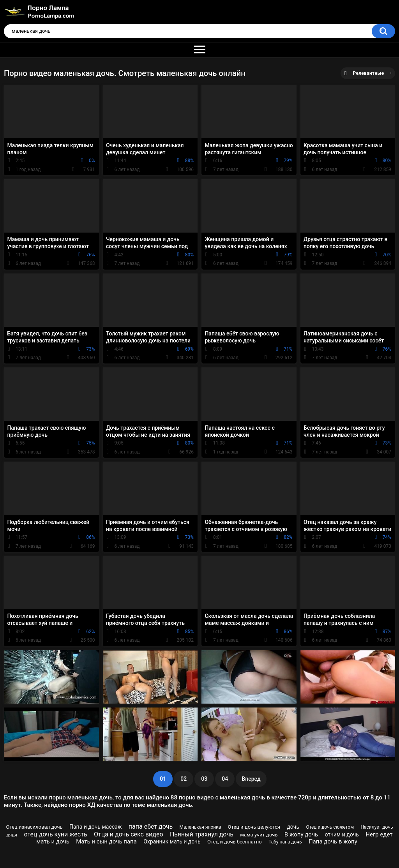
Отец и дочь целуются (254, 827)
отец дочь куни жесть (56, 834)
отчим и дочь (342, 834)
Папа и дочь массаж (95, 827)
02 (184, 779)
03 (204, 779)
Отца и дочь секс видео (129, 834)
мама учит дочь (259, 835)
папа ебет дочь (151, 827)
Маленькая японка (200, 827)
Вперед (251, 779)
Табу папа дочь (285, 842)
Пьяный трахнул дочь (202, 834)
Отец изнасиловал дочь (34, 827)
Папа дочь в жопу (333, 842)
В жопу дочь (301, 834)
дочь (293, 827)
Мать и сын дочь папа (106, 842)
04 (225, 779)
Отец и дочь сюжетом (330, 827)
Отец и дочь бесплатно (235, 842)
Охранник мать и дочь (172, 842)
